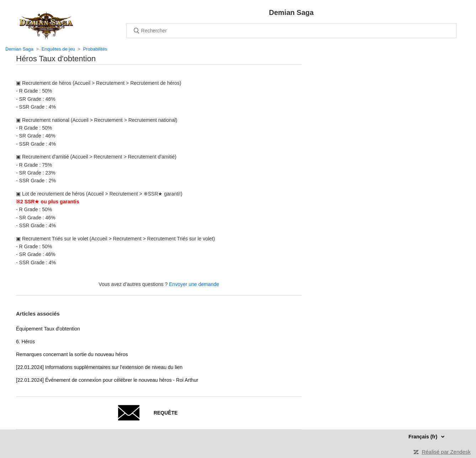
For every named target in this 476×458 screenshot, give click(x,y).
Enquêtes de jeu (58, 49)
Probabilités (95, 49)
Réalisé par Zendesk (446, 452)
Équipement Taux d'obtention (48, 329)
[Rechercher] (291, 31)
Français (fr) (424, 437)
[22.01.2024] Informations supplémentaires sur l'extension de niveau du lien (99, 367)
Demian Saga (19, 49)
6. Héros (25, 342)
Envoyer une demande (194, 284)
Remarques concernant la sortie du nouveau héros (72, 354)
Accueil (46, 26)
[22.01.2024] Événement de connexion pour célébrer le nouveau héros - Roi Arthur (107, 380)
